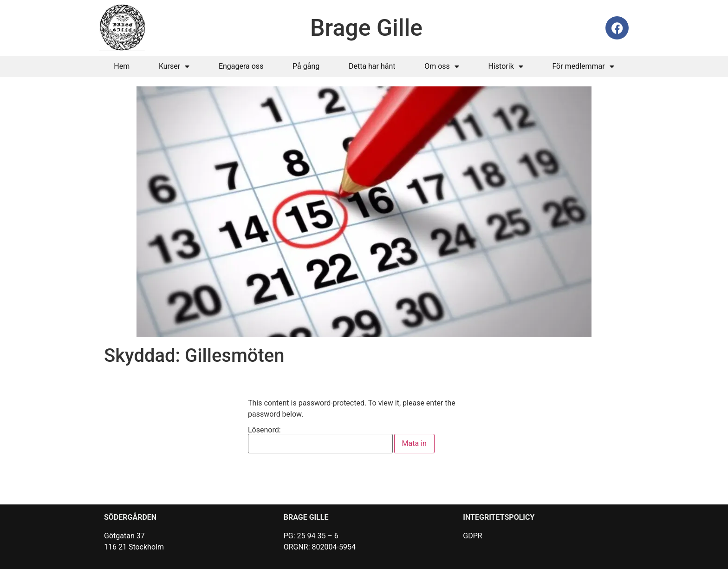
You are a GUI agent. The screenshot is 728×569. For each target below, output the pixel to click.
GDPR (472, 536)
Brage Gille (366, 28)
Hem (122, 66)
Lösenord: (320, 440)
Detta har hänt (372, 66)
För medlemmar (583, 66)
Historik (506, 66)
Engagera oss (241, 66)
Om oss (442, 66)
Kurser (174, 66)
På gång (306, 66)
